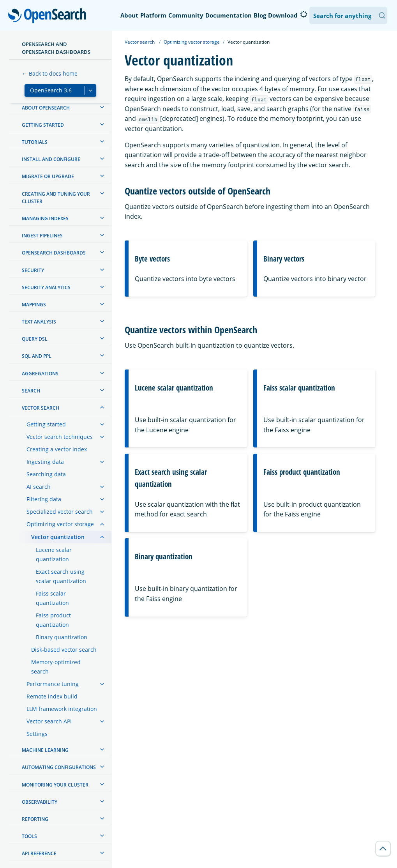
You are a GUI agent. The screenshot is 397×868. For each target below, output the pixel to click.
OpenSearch (49, 16)
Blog (260, 15)
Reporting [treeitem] (35, 819)
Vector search (140, 42)
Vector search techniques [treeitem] (60, 437)
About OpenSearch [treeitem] (46, 108)
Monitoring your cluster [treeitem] (55, 785)
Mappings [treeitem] (34, 305)
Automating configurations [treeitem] (59, 767)
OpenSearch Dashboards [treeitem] (54, 253)
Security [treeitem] (33, 270)
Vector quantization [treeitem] (58, 537)
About (129, 15)
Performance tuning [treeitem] (53, 684)
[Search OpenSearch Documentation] (348, 15)
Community (186, 15)
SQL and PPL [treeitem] (37, 356)
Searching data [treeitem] (46, 474)
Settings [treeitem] (37, 734)
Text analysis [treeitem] (39, 322)
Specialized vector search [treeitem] (60, 512)
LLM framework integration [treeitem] (62, 709)
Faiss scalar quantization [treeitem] (52, 598)
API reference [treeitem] (39, 853)
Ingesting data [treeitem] (45, 462)
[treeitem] (102, 107)
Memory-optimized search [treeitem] (56, 667)
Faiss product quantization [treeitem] (53, 620)
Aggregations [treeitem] (40, 374)
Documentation (228, 15)
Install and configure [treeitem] (51, 159)
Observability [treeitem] (40, 802)
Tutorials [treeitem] (35, 142)
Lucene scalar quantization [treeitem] (54, 554)
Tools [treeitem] (29, 836)
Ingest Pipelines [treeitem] (42, 236)
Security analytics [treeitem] (46, 287)
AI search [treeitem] (39, 487)
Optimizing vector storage (192, 42)
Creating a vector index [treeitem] (57, 449)
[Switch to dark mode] (303, 14)
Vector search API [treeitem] (49, 721)
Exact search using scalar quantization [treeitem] (61, 576)
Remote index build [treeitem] (52, 696)
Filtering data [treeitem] (44, 499)
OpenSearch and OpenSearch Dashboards (56, 48)
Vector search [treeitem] (41, 408)
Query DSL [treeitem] (35, 339)
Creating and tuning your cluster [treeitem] (56, 198)
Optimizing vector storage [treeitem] (60, 524)
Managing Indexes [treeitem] (45, 218)
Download (283, 15)
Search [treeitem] (31, 391)
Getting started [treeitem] (43, 125)
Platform (153, 15)
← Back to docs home (50, 73)
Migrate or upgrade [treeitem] (48, 176)
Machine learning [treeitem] (45, 750)
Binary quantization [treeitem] (62, 637)
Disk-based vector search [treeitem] (64, 650)
